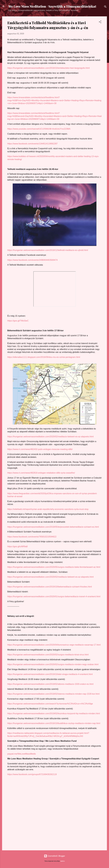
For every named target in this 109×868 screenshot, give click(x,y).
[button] (100, 22)
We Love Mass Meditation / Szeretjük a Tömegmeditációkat (52, 6)
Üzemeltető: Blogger (54, 856)
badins (63, 861)
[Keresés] (105, 7)
